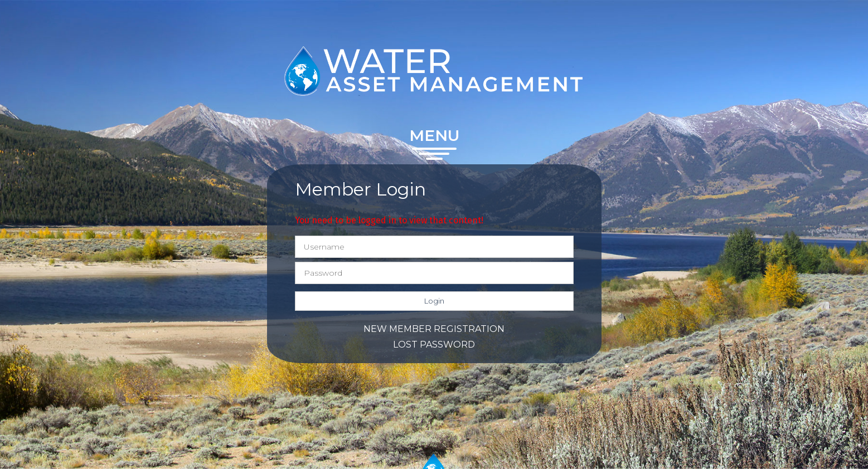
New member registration (434, 329)
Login (434, 301)
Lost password (434, 345)
